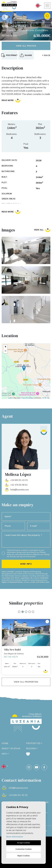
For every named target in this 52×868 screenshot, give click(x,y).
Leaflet (10, 398)
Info (4, 754)
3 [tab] (26, 612)
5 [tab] (33, 612)
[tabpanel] (26, 647)
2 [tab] (23, 612)
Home (5, 743)
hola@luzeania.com (20, 490)
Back (46, 55)
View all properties (26, 682)
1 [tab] (19, 612)
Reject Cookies (24, 856)
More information (15, 837)
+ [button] (5, 347)
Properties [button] (33, 743)
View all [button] (42, 230)
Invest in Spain (11, 748)
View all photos (26, 46)
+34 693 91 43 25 (19, 480)
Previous (5, 17)
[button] (26, 55)
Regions (31, 748)
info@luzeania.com (18, 788)
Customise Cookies (24, 849)
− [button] (5, 351)
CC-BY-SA (46, 398)
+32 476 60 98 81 (19, 485)
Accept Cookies (24, 843)
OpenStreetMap (27, 398)
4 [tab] (30, 612)
